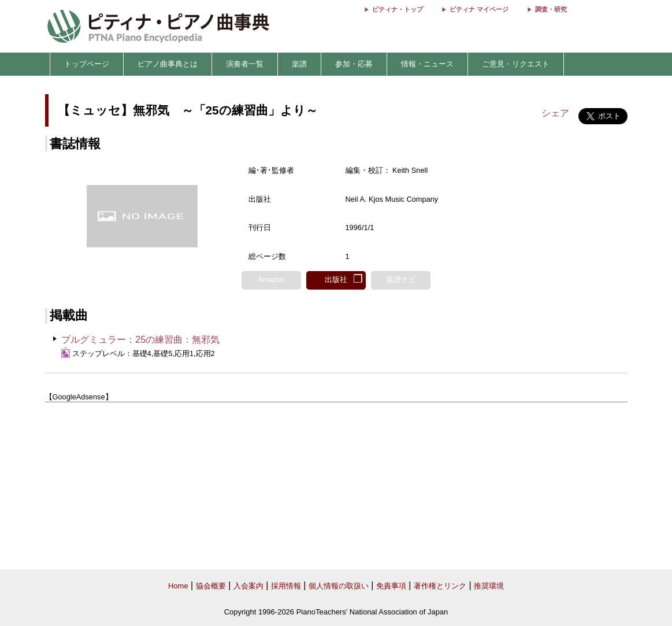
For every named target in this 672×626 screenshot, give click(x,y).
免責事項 (391, 586)
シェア (555, 113)
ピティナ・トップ (398, 9)
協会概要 (211, 586)
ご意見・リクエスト (516, 64)
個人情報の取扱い (339, 586)
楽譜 (299, 64)
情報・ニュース (427, 64)
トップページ (87, 64)
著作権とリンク (440, 586)
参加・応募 (354, 64)
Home (178, 586)
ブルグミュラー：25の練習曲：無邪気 (140, 340)
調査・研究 (551, 9)
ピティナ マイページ (479, 9)
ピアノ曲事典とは (168, 64)
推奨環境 (489, 586)
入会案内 (248, 586)
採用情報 (286, 586)
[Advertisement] (336, 486)
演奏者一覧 (245, 64)
